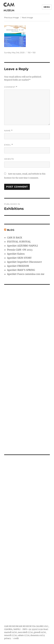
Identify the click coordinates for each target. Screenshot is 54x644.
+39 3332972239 (35, 629)
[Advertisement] (28, 368)
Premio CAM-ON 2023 (20, 250)
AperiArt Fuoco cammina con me (26, 274)
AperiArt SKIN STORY (19, 258)
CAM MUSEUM (11, 626)
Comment (11, 87)
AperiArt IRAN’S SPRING (21, 270)
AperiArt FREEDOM (18, 266)
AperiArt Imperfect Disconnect (24, 262)
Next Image (27, 17)
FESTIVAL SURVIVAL (19, 242)
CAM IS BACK (15, 238)
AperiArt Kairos (16, 254)
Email (8, 145)
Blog (11, 230)
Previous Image (12, 17)
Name (8, 131)
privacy (7, 638)
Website (9, 159)
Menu (47, 7)
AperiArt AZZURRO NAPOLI (22, 246)
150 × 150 (32, 52)
